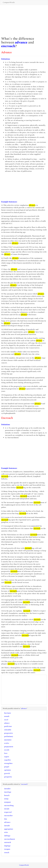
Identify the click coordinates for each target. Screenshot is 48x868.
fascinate (8, 713)
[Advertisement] (24, 20)
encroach (8, 46)
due (6, 819)
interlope (8, 792)
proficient (8, 726)
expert (7, 757)
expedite (7, 760)
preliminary (9, 736)
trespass (7, 849)
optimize (8, 770)
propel (7, 767)
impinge (7, 846)
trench (7, 853)
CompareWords (9, 2)
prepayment (9, 747)
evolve (7, 743)
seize (6, 832)
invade (7, 809)
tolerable (8, 730)
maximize (8, 740)
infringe (7, 836)
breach (7, 795)
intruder (7, 789)
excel (6, 720)
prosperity (8, 777)
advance (21, 42)
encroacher (8, 816)
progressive (9, 733)
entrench (8, 842)
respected (8, 812)
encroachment (10, 839)
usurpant (7, 802)
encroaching (9, 805)
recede (7, 750)
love (6, 753)
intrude (7, 826)
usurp (6, 799)
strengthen (8, 763)
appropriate (9, 829)
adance (7, 723)
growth (7, 773)
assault (7, 716)
